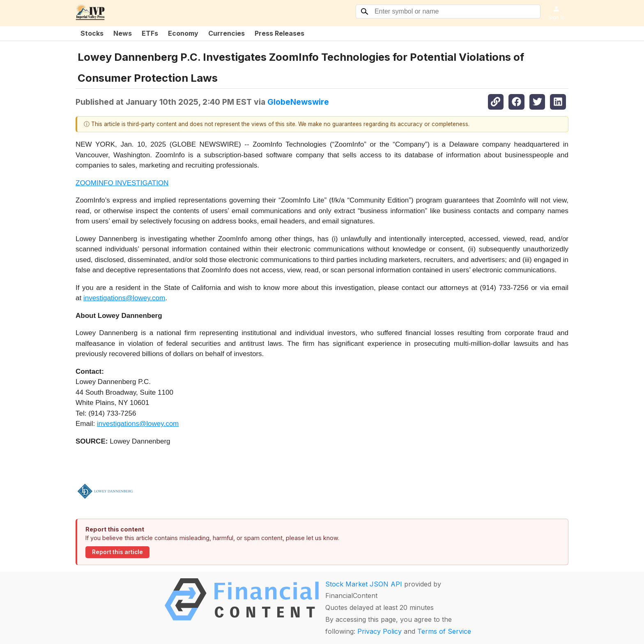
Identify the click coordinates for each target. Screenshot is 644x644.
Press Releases (279, 33)
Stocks (92, 33)
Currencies (227, 33)
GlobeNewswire (298, 102)
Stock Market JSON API (364, 584)
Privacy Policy (379, 631)
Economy (183, 33)
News (123, 33)
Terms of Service (444, 631)
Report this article (117, 552)
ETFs (150, 33)
